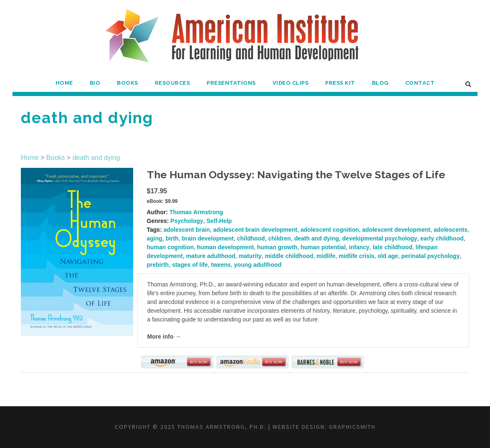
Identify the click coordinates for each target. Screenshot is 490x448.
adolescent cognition (330, 230)
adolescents (451, 230)
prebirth (158, 265)
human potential (323, 247)
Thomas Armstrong (196, 212)
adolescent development (396, 230)
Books (128, 83)
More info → (164, 337)
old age (388, 256)
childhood (251, 238)
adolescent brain (187, 230)
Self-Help (219, 221)
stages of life (190, 265)
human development (225, 247)
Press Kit (340, 83)
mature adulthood (211, 256)
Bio (95, 83)
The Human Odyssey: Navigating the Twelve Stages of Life (296, 175)
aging (155, 238)
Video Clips (291, 83)
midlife (326, 256)
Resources (173, 83)
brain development (208, 238)
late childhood (393, 247)
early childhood (442, 238)
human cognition (170, 247)
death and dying (96, 158)
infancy (359, 247)
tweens (221, 265)
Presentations (231, 83)
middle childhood (289, 256)
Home (64, 83)
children (279, 238)
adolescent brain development (255, 230)
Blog (380, 83)
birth (172, 238)
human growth (277, 247)
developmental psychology (380, 238)
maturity (250, 256)
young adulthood (258, 265)
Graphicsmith (352, 427)
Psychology (187, 221)
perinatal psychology (430, 256)
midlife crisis (356, 256)
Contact (420, 83)
